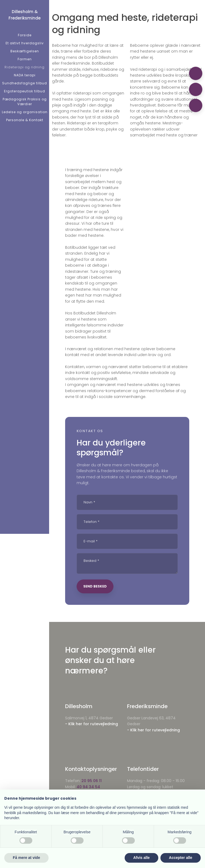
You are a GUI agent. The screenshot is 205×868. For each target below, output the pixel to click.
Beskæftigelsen (25, 51)
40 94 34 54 (88, 787)
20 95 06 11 (92, 781)
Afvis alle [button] (141, 858)
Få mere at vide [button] (26, 858)
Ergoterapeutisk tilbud (25, 91)
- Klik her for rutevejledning (153, 730)
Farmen (25, 59)
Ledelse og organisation (25, 112)
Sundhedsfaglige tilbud (25, 83)
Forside (25, 35)
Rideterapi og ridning (25, 67)
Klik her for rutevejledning (93, 724)
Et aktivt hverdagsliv (25, 43)
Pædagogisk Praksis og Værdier (25, 102)
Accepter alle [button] (181, 858)
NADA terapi (25, 75)
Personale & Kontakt (25, 120)
